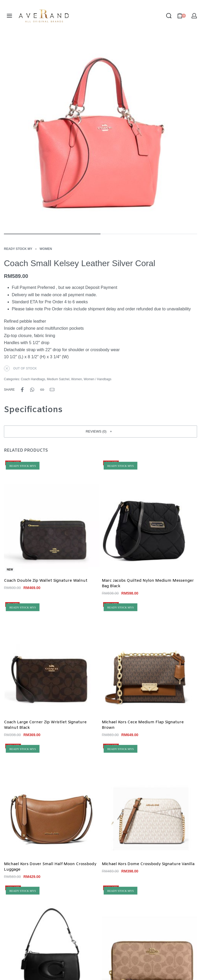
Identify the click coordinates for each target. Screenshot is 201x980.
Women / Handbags (98, 379)
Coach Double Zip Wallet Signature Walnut (46, 581)
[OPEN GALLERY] (100, 132)
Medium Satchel (58, 379)
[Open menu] (9, 16)
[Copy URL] (42, 390)
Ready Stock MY (18, 249)
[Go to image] (52, 234)
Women (46, 249)
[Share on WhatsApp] (32, 390)
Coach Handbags (33, 379)
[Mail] (52, 390)
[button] (100, 432)
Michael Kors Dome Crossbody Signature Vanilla (148, 864)
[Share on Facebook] (22, 390)
